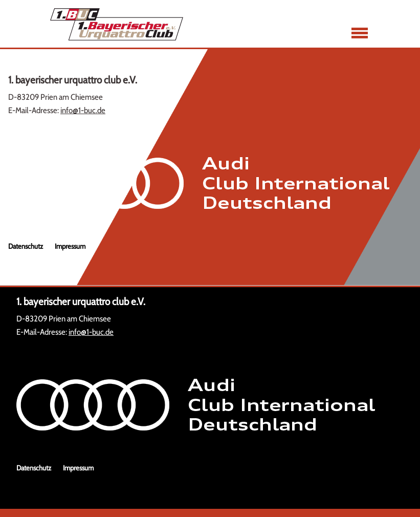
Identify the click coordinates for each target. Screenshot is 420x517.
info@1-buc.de (83, 110)
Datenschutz (26, 246)
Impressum (70, 246)
